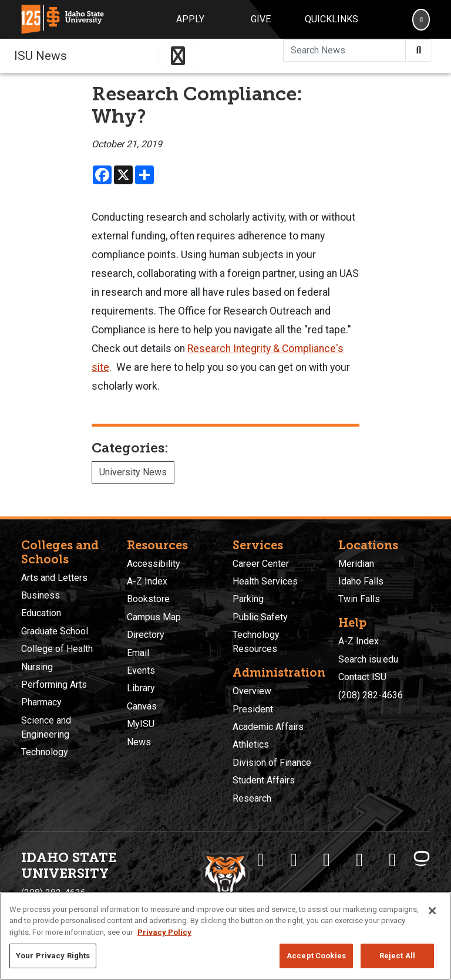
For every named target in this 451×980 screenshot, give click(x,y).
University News (133, 472)
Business (41, 595)
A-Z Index (147, 581)
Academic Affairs (268, 727)
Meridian (356, 564)
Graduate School (55, 631)
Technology (45, 752)
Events (141, 670)
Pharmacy (41, 702)
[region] (225, 936)
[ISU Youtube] (359, 860)
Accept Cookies (316, 956)
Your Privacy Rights (53, 956)
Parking (248, 599)
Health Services (265, 581)
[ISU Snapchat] (392, 860)
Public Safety (260, 617)
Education (41, 613)
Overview (252, 691)
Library (141, 688)
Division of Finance (272, 763)
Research (252, 798)
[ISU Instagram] (327, 860)
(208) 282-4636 (371, 695)
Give (261, 19)
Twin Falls (359, 599)
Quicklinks (331, 19)
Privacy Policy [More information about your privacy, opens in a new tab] (164, 932)
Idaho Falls (361, 581)
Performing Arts (54, 685)
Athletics (251, 744)
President (253, 709)
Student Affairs (264, 780)
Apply (190, 19)
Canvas (142, 706)
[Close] (432, 911)
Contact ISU (362, 677)
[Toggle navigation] (178, 56)
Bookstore (148, 599)
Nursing (37, 667)
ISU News (41, 56)
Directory (146, 635)
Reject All (397, 956)
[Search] (421, 19)
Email (138, 653)
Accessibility (154, 564)
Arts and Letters (54, 578)
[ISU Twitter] (294, 860)
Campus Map (154, 617)
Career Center (261, 564)
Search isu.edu (368, 659)
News (139, 742)
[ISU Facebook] (261, 860)
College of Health (57, 649)
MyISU (141, 724)
